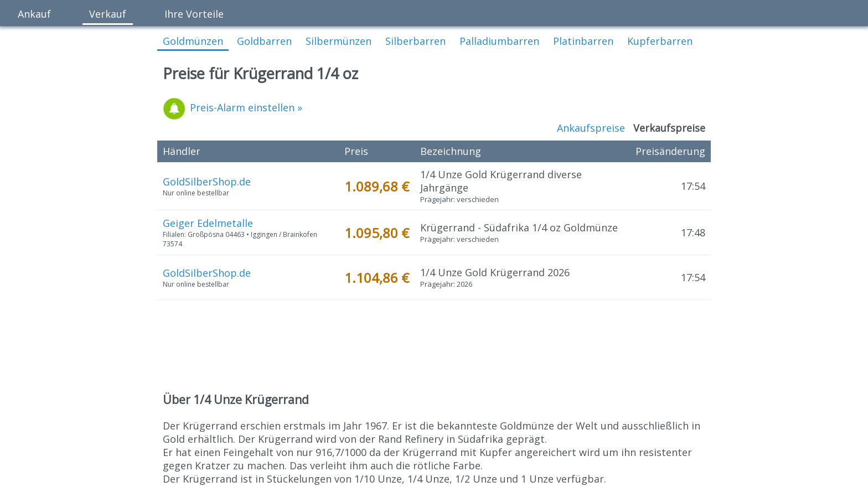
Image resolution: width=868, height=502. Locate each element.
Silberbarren (415, 41)
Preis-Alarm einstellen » (232, 107)
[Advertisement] (434, 347)
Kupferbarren (660, 41)
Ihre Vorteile (194, 14)
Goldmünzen (193, 41)
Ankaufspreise (591, 128)
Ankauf (34, 14)
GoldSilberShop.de (207, 182)
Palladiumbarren (499, 41)
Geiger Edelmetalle (208, 223)
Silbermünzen (339, 41)
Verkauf (108, 14)
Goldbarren (264, 41)
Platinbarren (583, 41)
